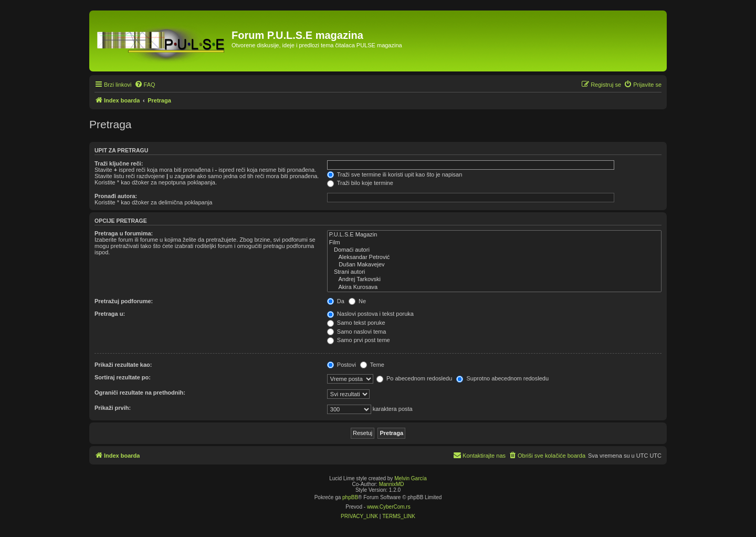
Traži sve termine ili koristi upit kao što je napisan (395, 174)
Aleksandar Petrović (494, 257)
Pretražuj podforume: (124, 301)
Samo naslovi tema (357, 332)
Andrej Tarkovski (494, 280)
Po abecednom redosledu (414, 378)
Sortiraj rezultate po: (123, 377)
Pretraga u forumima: (124, 233)
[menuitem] (145, 85)
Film (494, 243)
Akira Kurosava (494, 287)
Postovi (342, 365)
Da (336, 301)
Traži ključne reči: (119, 163)
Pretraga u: (110, 314)
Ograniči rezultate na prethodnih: (140, 393)
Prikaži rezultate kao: (123, 365)
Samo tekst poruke (356, 323)
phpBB (350, 497)
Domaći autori (494, 250)
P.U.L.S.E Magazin (494, 235)
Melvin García (411, 478)
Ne (357, 301)
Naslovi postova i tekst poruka (370, 314)
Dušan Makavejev (494, 265)
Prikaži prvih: (113, 408)
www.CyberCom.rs (389, 507)
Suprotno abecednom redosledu (502, 378)
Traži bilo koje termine (360, 183)
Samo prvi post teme (359, 340)
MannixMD (392, 484)
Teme (372, 365)
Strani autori (494, 272)
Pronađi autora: (116, 196)
